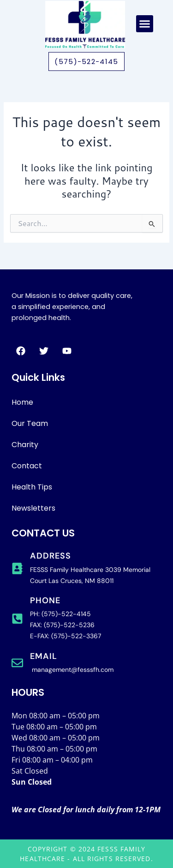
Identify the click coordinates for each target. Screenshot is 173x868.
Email (44, 656)
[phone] (17, 619)
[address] (17, 568)
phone (45, 600)
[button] (145, 24)
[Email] (17, 663)
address (51, 556)
